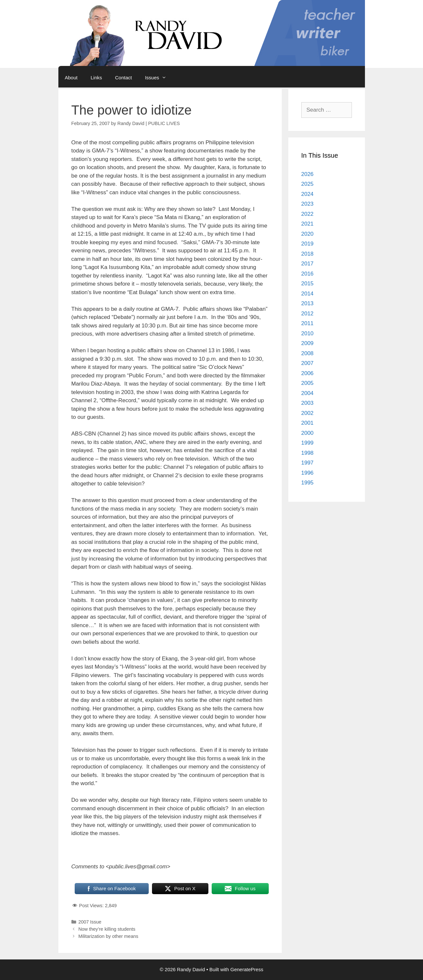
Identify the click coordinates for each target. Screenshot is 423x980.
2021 (308, 224)
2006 (308, 373)
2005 (308, 383)
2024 (308, 194)
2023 (308, 204)
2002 (308, 413)
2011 (308, 323)
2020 (308, 234)
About (71, 78)
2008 (308, 353)
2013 (308, 303)
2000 (308, 433)
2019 (308, 244)
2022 (308, 214)
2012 (308, 314)
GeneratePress (247, 969)
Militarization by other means (108, 936)
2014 (308, 294)
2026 (308, 174)
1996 (308, 473)
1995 (308, 483)
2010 (308, 333)
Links (96, 78)
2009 (308, 343)
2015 (308, 284)
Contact (124, 78)
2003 (308, 403)
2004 (308, 393)
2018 (308, 254)
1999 (308, 443)
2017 (308, 264)
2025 (308, 184)
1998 (308, 453)
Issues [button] (159, 78)
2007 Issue (90, 922)
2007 (308, 363)
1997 (308, 463)
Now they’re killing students (107, 929)
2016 (308, 274)
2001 (308, 423)
